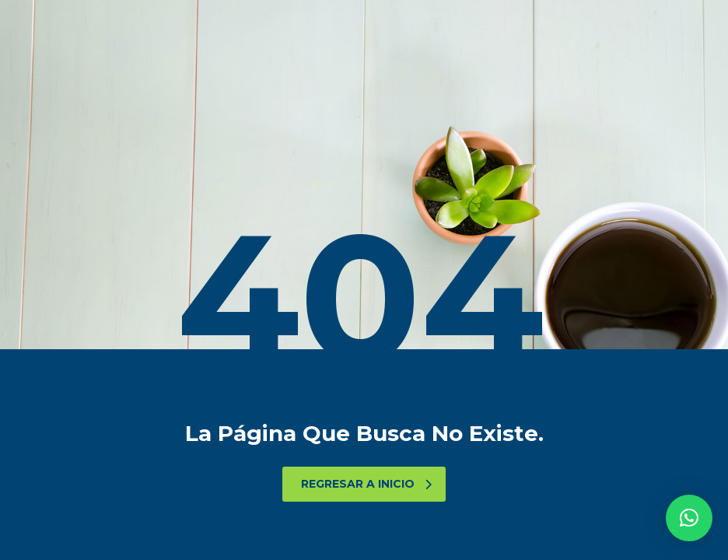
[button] (689, 518)
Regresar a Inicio (366, 484)
